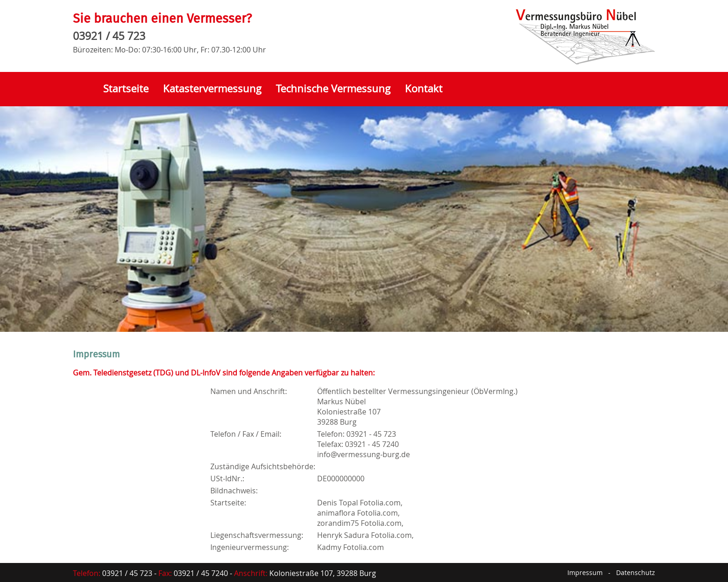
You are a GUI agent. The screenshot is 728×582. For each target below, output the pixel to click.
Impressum (585, 572)
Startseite (126, 89)
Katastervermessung (212, 89)
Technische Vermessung (333, 89)
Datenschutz (636, 572)
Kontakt (424, 89)
